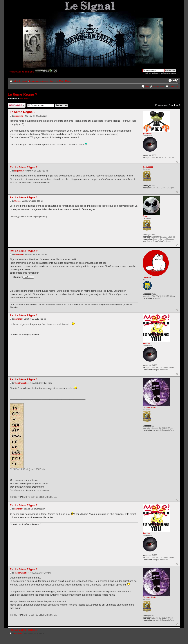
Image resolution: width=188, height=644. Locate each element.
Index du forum (20, 81)
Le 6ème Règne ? (22, 94)
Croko (17, 201)
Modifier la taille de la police (176, 80)
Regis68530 (19, 171)
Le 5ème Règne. (64, 81)
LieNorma (19, 255)
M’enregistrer (159, 86)
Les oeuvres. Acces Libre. (42, 81)
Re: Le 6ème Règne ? (24, 167)
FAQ (147, 86)
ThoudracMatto (21, 383)
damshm (18, 319)
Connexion (173, 86)
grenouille (19, 116)
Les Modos (25, 99)
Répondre (17, 105)
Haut (177, 162)
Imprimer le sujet (170, 80)
